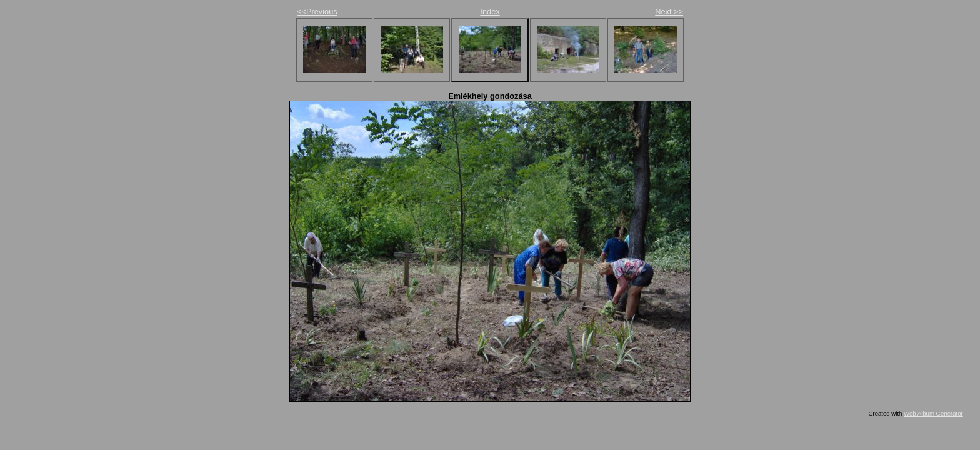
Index (490, 12)
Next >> (669, 12)
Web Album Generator (933, 413)
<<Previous (317, 12)
